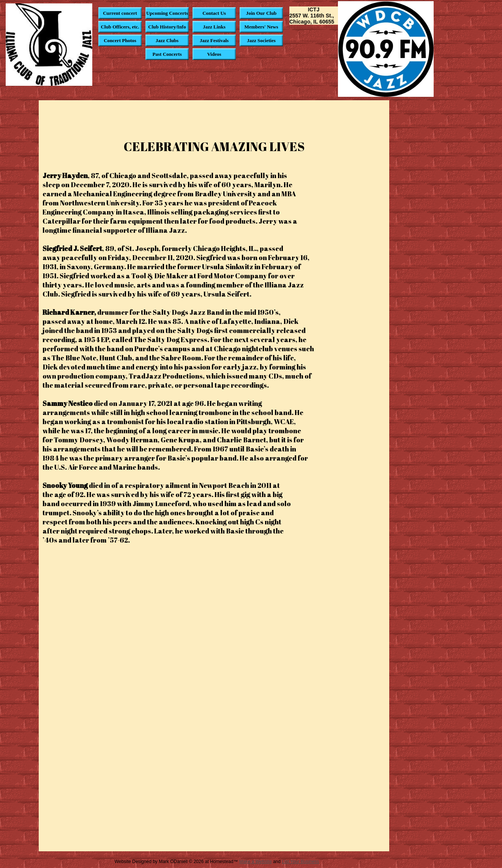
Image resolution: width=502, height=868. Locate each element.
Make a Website (256, 862)
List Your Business (300, 862)
